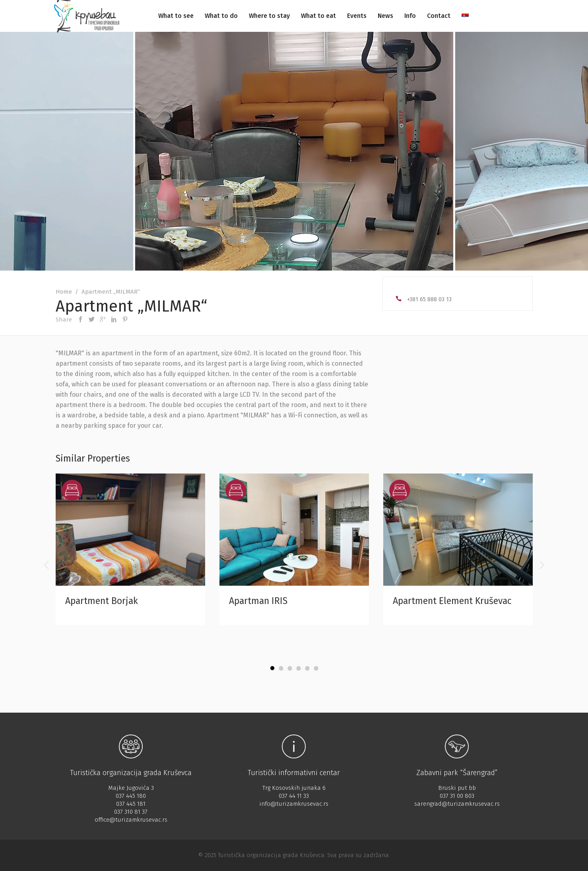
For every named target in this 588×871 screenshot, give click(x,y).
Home (64, 292)
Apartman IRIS (258, 601)
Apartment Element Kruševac (452, 601)
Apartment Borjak (102, 601)
